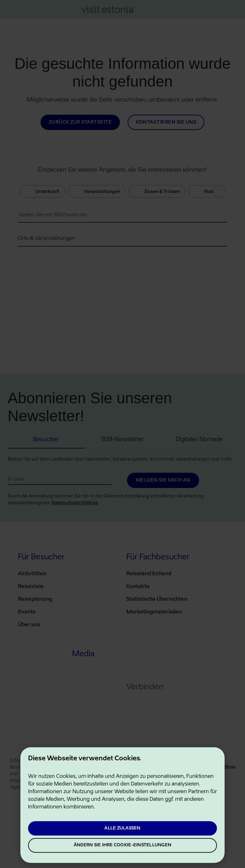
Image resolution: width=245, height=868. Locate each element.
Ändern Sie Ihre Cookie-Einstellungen (122, 845)
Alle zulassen (122, 828)
